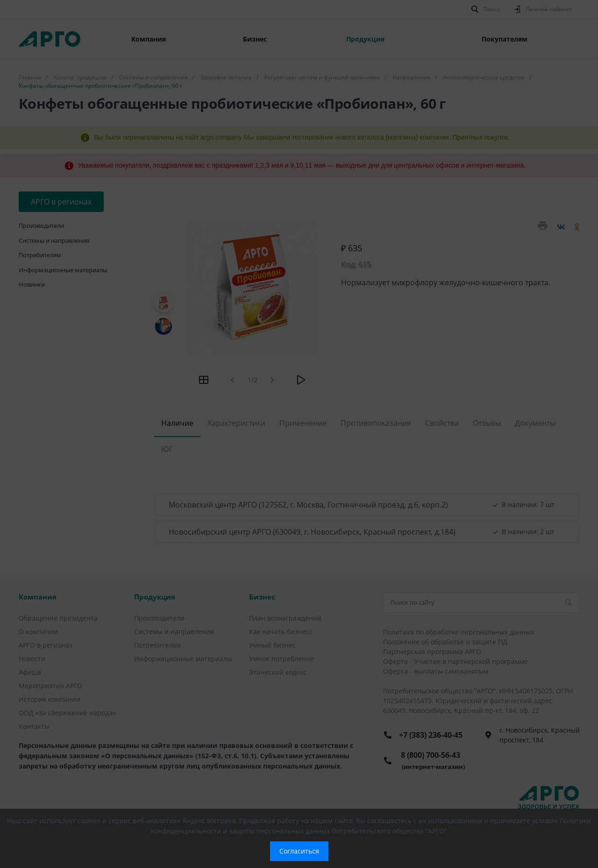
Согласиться (299, 851)
